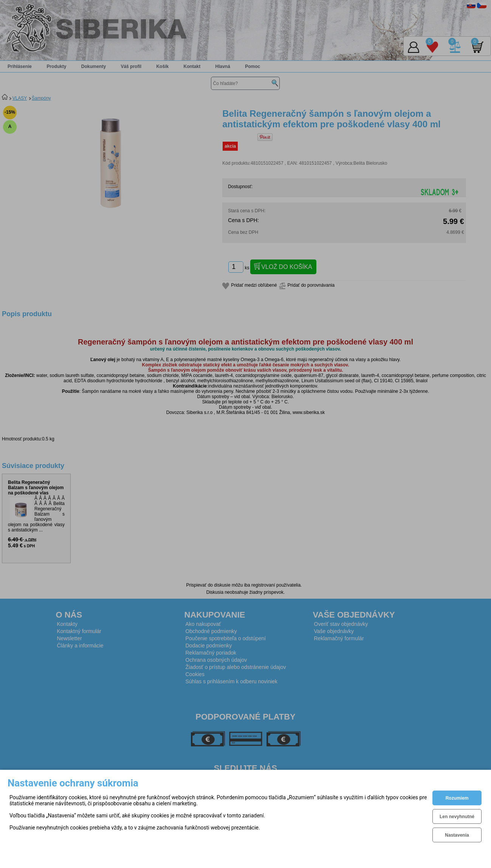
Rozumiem (457, 798)
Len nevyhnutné (457, 817)
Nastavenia (457, 835)
